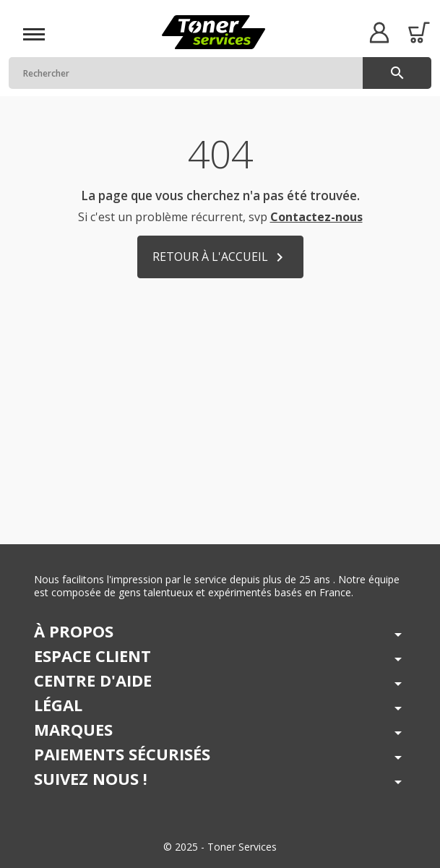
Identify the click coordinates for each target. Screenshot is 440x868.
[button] (379, 32)
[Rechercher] (220, 73)
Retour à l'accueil (220, 258)
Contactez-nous (316, 217)
